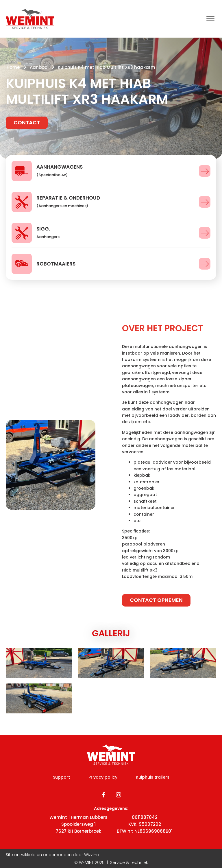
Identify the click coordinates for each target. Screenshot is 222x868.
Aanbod (39, 67)
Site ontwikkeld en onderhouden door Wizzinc (52, 855)
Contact (27, 122)
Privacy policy (103, 777)
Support (61, 777)
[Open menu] (210, 19)
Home (13, 67)
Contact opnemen (156, 600)
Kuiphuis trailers (153, 777)
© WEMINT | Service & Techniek (111, 863)
